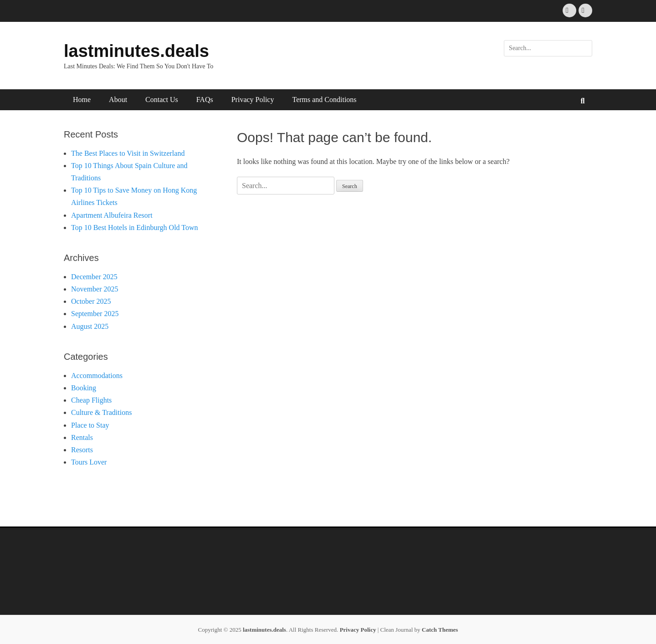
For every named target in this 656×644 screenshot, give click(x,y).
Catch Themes (440, 630)
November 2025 (95, 289)
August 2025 (90, 326)
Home (82, 100)
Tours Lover (89, 462)
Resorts (82, 450)
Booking (84, 388)
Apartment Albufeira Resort (112, 215)
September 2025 (95, 314)
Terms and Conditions (324, 100)
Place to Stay (90, 425)
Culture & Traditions (101, 412)
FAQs (205, 100)
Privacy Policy (253, 100)
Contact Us (162, 100)
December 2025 (94, 277)
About (118, 100)
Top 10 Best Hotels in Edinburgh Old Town (135, 227)
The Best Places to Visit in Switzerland (128, 153)
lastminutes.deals (136, 51)
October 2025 (91, 301)
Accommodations (97, 376)
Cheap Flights (91, 400)
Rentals (82, 437)
